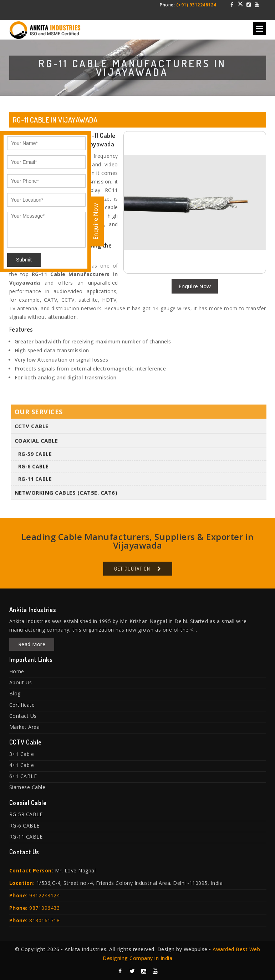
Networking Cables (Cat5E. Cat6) (66, 496)
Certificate (22, 705)
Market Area (25, 727)
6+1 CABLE (23, 776)
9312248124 (44, 895)
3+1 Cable (22, 754)
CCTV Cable (32, 429)
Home (17, 671)
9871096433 (44, 908)
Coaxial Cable (36, 444)
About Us (21, 682)
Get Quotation (132, 572)
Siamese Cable (27, 787)
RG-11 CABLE (35, 482)
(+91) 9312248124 (196, 5)
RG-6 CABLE (34, 470)
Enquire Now (195, 286)
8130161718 (44, 920)
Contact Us (23, 716)
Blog (15, 693)
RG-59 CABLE (35, 457)
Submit (24, 260)
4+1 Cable (22, 765)
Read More (32, 644)
